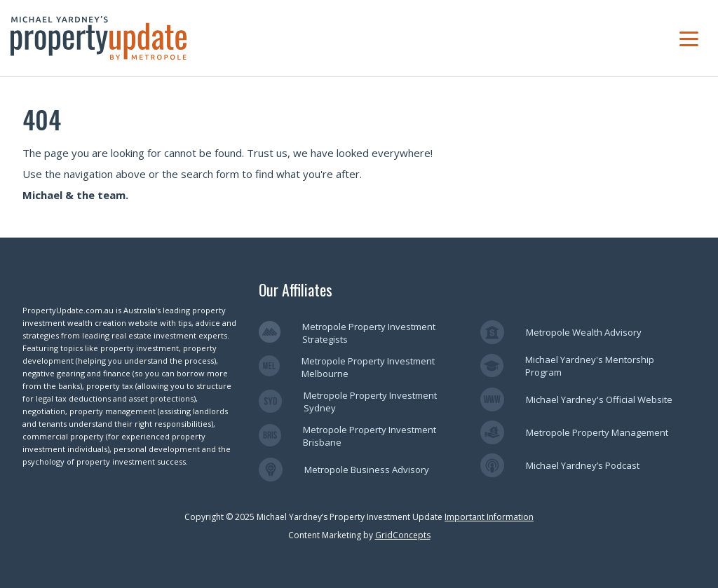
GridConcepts (403, 535)
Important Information (489, 517)
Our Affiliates (296, 289)
